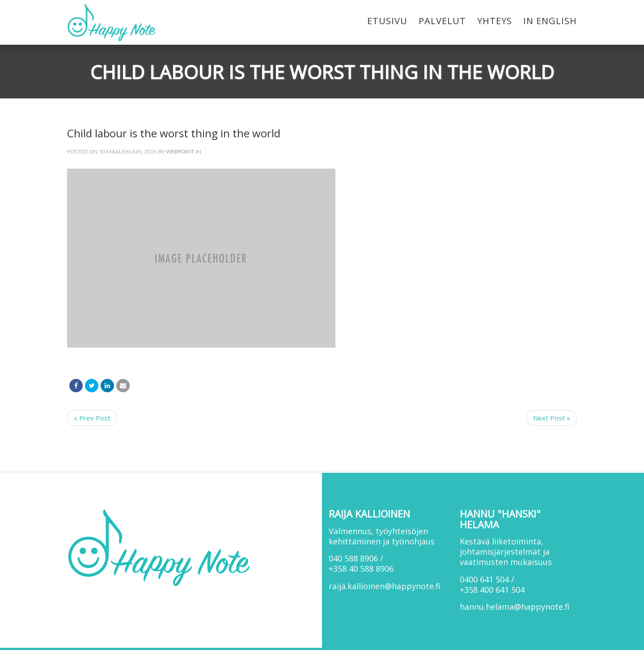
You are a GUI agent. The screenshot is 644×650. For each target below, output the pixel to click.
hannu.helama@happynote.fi (515, 607)
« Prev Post (92, 418)
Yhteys (495, 21)
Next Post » (552, 418)
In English (550, 21)
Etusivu (387, 21)
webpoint (180, 151)
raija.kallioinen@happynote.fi (385, 586)
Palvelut (442, 21)
